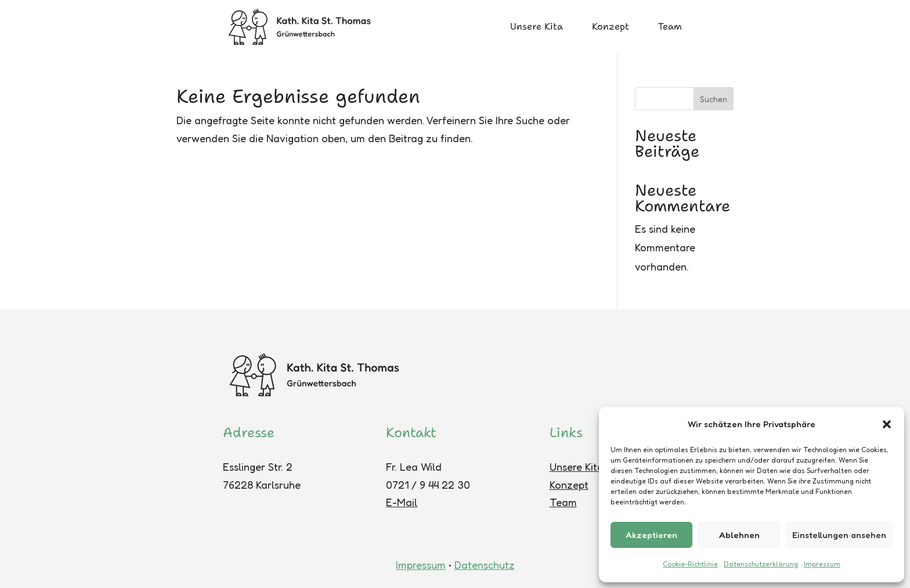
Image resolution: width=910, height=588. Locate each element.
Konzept (611, 26)
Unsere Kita (537, 26)
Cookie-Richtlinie (690, 564)
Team (670, 26)
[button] (887, 424)
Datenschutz (485, 565)
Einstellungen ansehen (839, 535)
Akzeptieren (651, 535)
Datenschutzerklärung (761, 564)
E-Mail (402, 502)
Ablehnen (739, 535)
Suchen (714, 99)
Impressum (822, 564)
